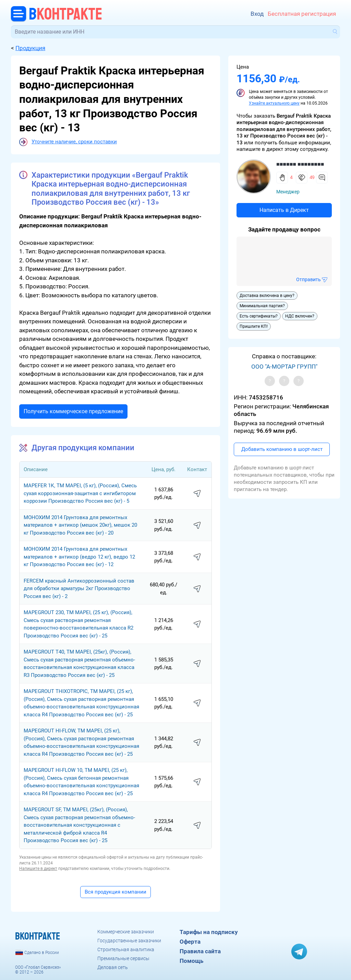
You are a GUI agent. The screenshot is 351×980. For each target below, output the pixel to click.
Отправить (308, 279)
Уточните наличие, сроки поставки (74, 142)
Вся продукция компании (116, 892)
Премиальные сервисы (123, 958)
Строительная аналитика (126, 949)
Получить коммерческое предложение (73, 411)
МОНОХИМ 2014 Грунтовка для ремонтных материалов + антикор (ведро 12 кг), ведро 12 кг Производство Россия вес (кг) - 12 (79, 557)
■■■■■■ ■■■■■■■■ (300, 164)
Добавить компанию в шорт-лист (282, 449)
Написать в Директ (284, 210)
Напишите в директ (38, 869)
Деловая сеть (113, 967)
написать (197, 494)
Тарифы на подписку (209, 932)
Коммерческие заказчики (126, 932)
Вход (257, 14)
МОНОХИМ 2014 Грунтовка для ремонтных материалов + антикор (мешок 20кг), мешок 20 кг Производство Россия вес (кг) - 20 (80, 525)
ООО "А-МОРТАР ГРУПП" (284, 367)
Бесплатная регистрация (302, 14)
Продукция (30, 48)
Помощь (191, 961)
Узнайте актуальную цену (274, 103)
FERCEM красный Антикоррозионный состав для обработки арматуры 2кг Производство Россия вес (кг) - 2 (79, 589)
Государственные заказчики (129, 941)
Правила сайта (200, 951)
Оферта (190, 942)
